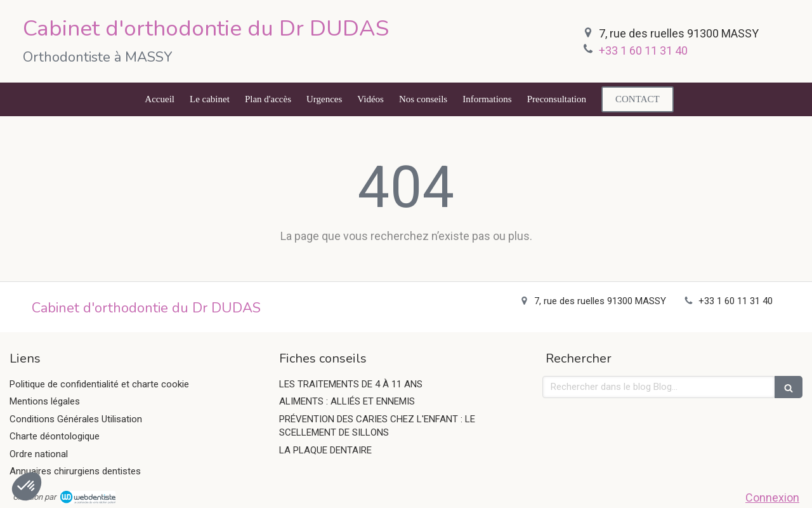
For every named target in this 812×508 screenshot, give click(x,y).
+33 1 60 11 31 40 (643, 50)
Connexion (772, 498)
